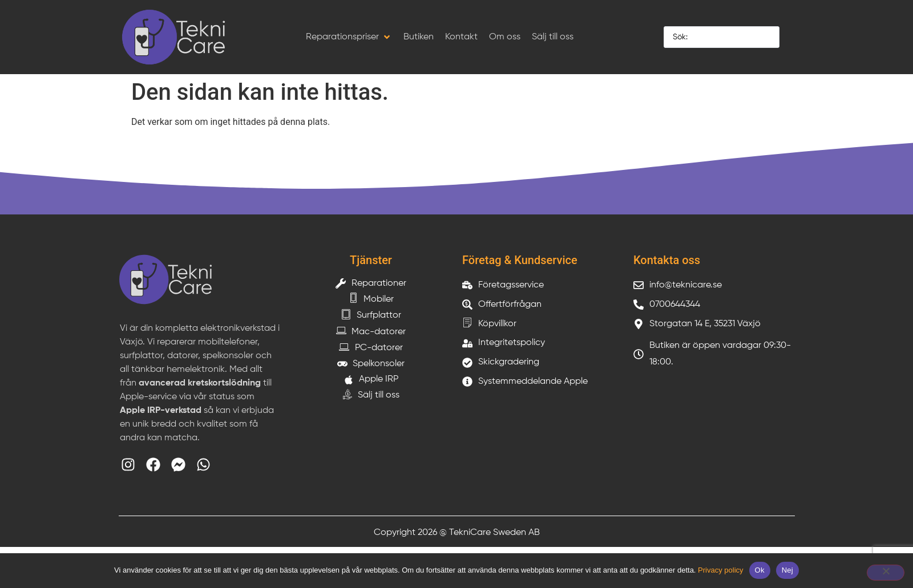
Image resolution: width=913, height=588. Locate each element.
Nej (787, 570)
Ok (760, 570)
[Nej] (886, 573)
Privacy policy (720, 570)
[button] (349, 37)
